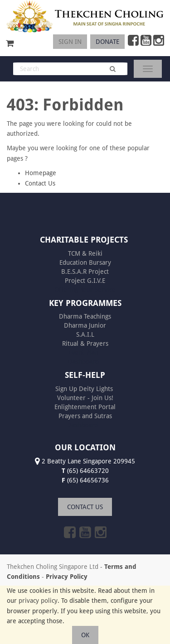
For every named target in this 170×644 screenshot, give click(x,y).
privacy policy (38, 601)
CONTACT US (85, 507)
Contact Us (40, 183)
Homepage (41, 173)
